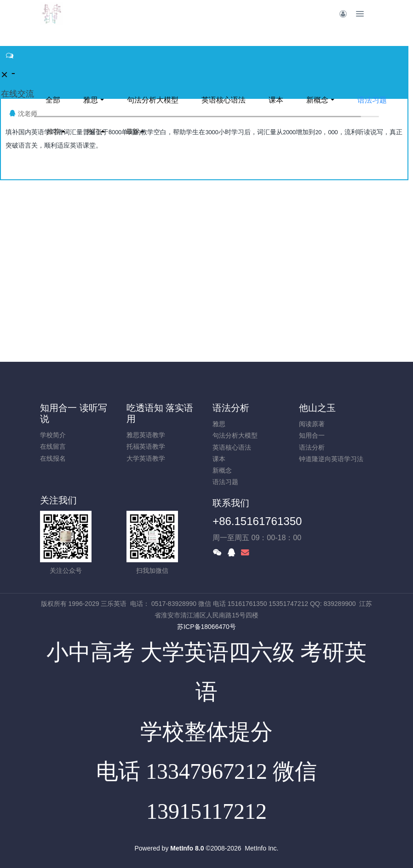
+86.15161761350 (257, 521)
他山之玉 (317, 408)
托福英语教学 (146, 446)
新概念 (317, 100)
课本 (276, 100)
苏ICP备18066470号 (206, 627)
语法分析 (231, 408)
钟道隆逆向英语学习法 (331, 459)
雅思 (91, 100)
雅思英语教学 (146, 435)
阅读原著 (312, 424)
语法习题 (372, 100)
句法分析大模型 (153, 100)
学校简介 (53, 435)
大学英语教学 (146, 458)
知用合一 (312, 435)
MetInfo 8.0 (187, 848)
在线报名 (53, 458)
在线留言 (53, 446)
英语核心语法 (224, 100)
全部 (53, 100)
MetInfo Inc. (261, 848)
